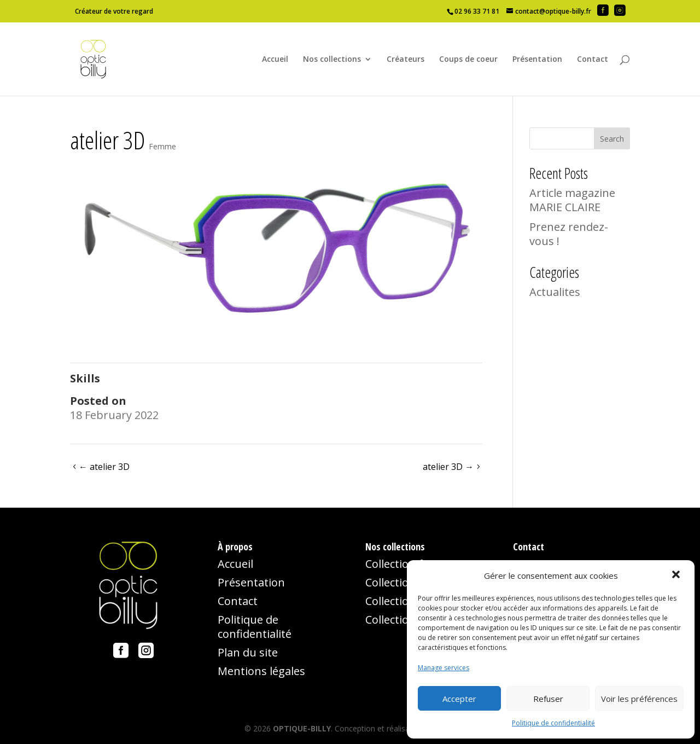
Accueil (275, 60)
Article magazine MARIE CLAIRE (572, 200)
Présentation (537, 60)
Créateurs (406, 60)
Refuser (548, 699)
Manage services (444, 668)
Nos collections (332, 60)
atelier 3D (104, 467)
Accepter (459, 699)
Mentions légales (261, 671)
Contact (593, 60)
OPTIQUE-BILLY (302, 728)
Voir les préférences (639, 699)
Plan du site (248, 652)
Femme (162, 146)
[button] (677, 576)
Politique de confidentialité (553, 723)
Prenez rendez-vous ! (569, 234)
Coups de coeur (468, 60)
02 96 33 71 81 (477, 11)
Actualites (555, 292)
